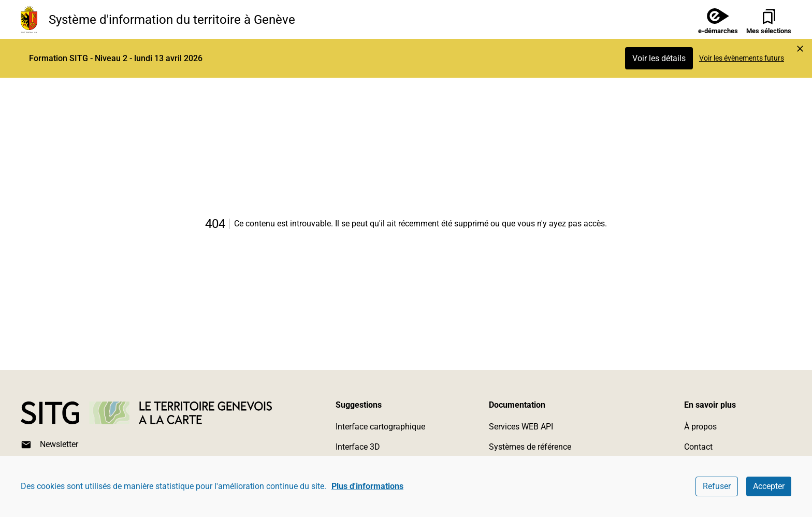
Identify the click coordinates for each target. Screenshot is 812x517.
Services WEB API (521, 427)
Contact (698, 447)
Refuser (717, 486)
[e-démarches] (714, 19)
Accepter (769, 486)
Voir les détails (659, 58)
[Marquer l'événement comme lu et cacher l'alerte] (800, 49)
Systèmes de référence (530, 447)
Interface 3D (358, 447)
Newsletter (49, 445)
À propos (700, 427)
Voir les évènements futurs (742, 58)
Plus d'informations (367, 486)
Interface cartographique (380, 427)
